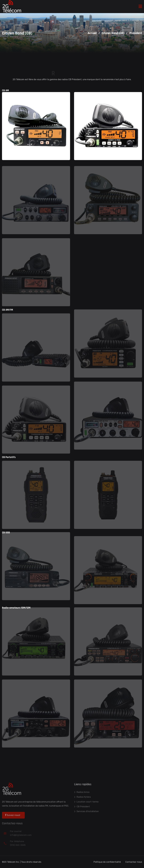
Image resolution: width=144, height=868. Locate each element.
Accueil (92, 33)
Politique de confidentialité (107, 862)
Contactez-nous (134, 862)
